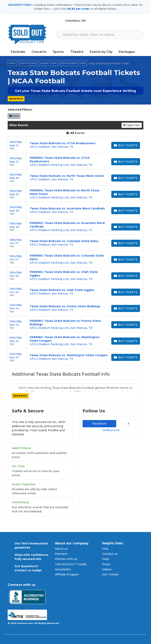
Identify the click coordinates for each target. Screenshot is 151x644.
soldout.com (111, 430)
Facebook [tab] (99, 424)
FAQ (105, 549)
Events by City (101, 52)
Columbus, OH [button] (75, 21)
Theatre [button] (77, 52)
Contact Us (110, 554)
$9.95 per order (78, 9)
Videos (107, 569)
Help (105, 559)
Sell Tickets (110, 574)
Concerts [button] (39, 52)
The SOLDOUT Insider (71, 564)
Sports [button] (58, 52)
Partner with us (66, 559)
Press (106, 564)
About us (61, 549)
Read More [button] (16, 99)
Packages (127, 52)
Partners (61, 554)
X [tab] (128, 424)
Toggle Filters (132, 125)
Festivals (18, 52)
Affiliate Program (67, 574)
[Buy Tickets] (126, 145)
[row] (75, 145)
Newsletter (63, 569)
